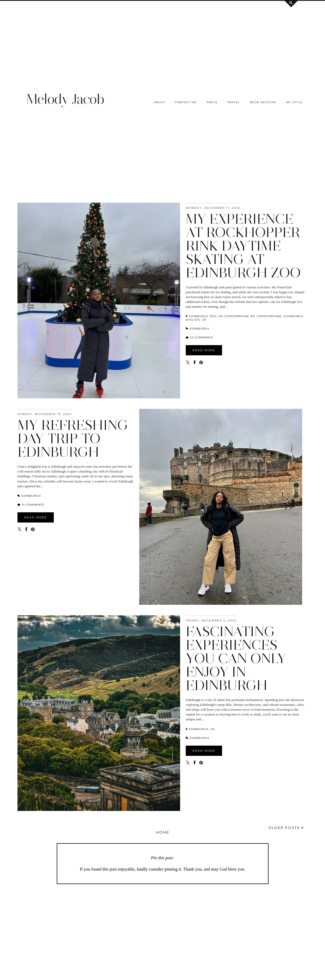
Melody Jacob (65, 99)
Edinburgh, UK (200, 729)
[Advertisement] (163, 38)
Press (212, 102)
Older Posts (286, 828)
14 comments (33, 505)
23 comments (201, 337)
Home (163, 832)
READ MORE (204, 350)
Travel (234, 102)
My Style (294, 102)
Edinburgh (197, 329)
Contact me (186, 102)
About (160, 102)
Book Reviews (263, 102)
